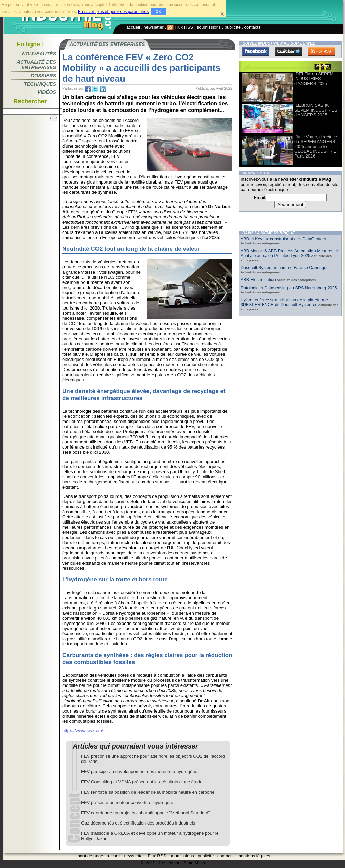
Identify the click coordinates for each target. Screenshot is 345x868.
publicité (233, 27)
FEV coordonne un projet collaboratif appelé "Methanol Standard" (145, 813)
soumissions (209, 27)
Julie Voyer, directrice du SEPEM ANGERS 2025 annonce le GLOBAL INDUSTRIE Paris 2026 (316, 146)
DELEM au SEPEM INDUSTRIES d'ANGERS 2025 (314, 79)
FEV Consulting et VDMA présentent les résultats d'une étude (142, 782)
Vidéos (47, 92)
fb (88, 89)
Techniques (40, 84)
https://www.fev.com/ (83, 731)
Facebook (256, 51)
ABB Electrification (258, 280)
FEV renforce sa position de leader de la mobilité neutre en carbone (148, 792)
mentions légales (254, 856)
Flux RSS (180, 27)
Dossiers (43, 76)
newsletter (154, 27)
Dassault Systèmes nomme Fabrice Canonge (284, 268)
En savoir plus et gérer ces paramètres (113, 12)
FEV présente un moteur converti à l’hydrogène (128, 802)
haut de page (91, 856)
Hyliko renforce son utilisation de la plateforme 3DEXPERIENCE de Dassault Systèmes (284, 302)
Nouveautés (39, 54)
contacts (253, 27)
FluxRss (321, 51)
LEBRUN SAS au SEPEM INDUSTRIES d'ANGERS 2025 (316, 110)
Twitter (289, 51)
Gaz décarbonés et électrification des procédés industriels (138, 823)
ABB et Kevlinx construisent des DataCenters (283, 239)
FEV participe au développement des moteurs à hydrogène (139, 772)
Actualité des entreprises (36, 65)
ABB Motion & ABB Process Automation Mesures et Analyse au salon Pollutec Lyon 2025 (289, 253)
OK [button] (159, 12)
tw (95, 89)
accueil (133, 27)
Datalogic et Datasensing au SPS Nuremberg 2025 (289, 288)
